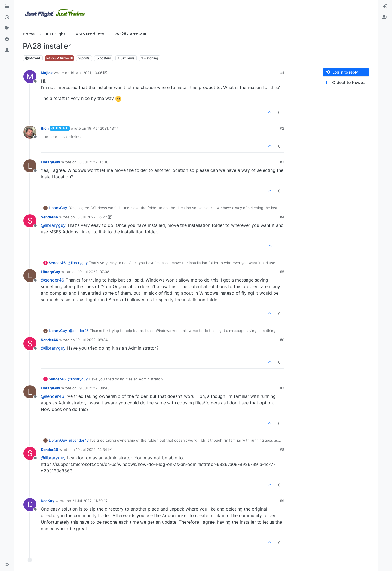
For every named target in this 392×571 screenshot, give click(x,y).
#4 (282, 217)
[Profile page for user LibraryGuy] (30, 166)
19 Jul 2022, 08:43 (94, 388)
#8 (282, 450)
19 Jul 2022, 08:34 (92, 340)
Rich (45, 128)
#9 (282, 501)
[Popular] (7, 39)
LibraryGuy (50, 162)
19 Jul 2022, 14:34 (91, 450)
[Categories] (7, 7)
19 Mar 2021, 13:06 (86, 73)
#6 (282, 340)
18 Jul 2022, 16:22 (91, 217)
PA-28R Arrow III (59, 58)
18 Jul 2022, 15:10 (93, 162)
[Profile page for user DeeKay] (30, 505)
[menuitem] (385, 7)
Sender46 (50, 217)
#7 (282, 388)
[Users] (7, 50)
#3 (282, 162)
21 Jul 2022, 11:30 (87, 501)
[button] (7, 564)
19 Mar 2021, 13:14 (103, 128)
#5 (282, 272)
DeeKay (48, 501)
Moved (33, 58)
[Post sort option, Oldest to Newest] (346, 83)
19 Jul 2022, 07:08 (94, 272)
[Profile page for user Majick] (30, 77)
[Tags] (7, 28)
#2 (282, 128)
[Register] (385, 17)
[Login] (385, 7)
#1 (282, 73)
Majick (47, 73)
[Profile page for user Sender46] (30, 221)
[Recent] (7, 17)
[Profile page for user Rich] (30, 132)
